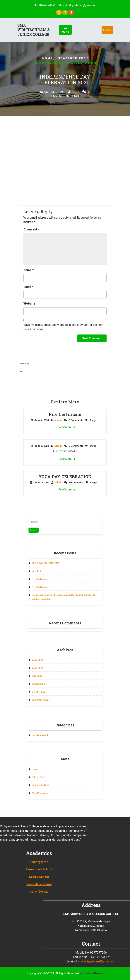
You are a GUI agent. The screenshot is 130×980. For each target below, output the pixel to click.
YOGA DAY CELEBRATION (65, 477)
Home (47, 58)
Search (42, 529)
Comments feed (47, 783)
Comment (31, 229)
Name (29, 270)
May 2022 (45, 676)
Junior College (12, 892)
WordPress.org (47, 788)
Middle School (12, 877)
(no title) (44, 572)
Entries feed (46, 777)
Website (29, 304)
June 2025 (45, 664)
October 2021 (46, 687)
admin (76, 92)
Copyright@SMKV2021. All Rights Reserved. (65, 973)
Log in (43, 771)
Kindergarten (12, 862)
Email (28, 287)
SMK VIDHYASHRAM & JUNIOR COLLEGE (34, 30)
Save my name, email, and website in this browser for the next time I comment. (63, 327)
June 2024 (45, 670)
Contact (107, 30)
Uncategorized (71, 58)
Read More (65, 427)
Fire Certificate (65, 414)
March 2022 (46, 681)
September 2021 (47, 693)
